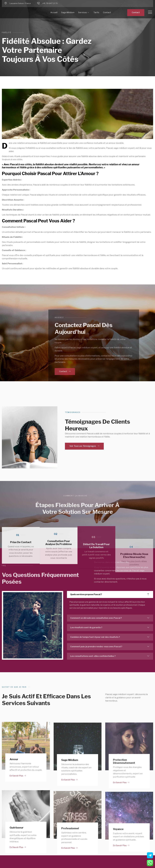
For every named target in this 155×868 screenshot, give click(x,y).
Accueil (54, 12)
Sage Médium (68, 12)
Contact (107, 12)
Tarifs (96, 12)
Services (84, 13)
